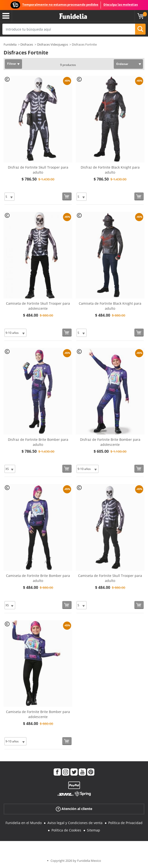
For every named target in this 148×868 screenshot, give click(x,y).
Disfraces (27, 44)
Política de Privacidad (125, 823)
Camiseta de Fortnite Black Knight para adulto (110, 306)
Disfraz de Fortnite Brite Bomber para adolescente (110, 442)
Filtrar (12, 64)
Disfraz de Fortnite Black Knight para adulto (110, 170)
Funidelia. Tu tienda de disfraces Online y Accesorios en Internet (73, 16)
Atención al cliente (74, 809)
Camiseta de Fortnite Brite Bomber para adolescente (38, 714)
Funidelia (10, 44)
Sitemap (94, 830)
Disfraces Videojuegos (53, 44)
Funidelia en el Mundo (24, 823)
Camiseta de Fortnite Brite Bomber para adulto (38, 578)
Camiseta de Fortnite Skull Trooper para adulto (110, 578)
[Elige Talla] (9, 197)
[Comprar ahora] (67, 196)
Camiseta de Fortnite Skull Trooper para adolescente (38, 306)
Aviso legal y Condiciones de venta (75, 823)
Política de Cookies (66, 830)
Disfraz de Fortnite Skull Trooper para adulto (38, 170)
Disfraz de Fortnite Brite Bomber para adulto (38, 442)
